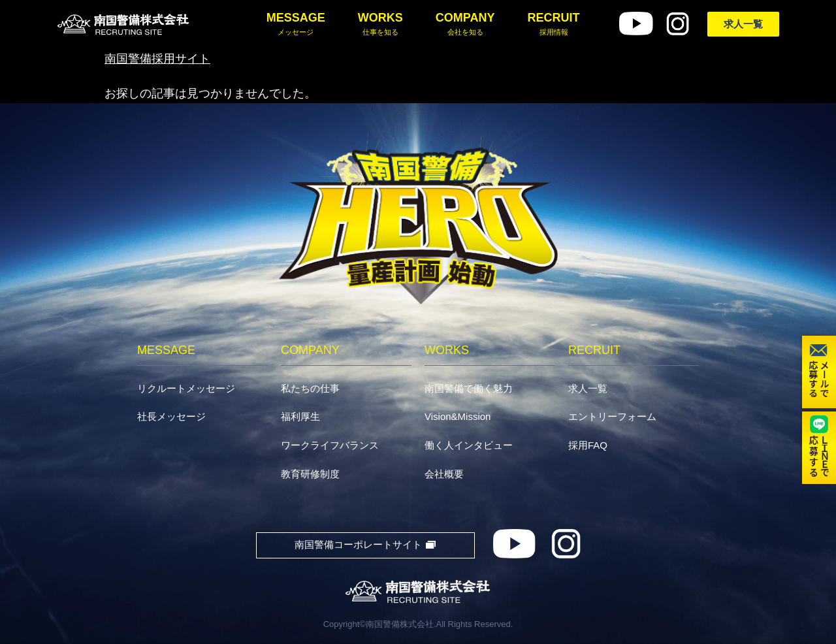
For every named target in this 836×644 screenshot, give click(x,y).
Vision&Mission (458, 416)
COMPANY (465, 24)
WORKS (380, 24)
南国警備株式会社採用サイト (123, 24)
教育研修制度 (310, 474)
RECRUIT (554, 24)
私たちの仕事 (310, 388)
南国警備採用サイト (157, 59)
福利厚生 (300, 416)
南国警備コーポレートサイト (365, 544)
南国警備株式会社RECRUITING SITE (418, 592)
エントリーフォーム (612, 416)
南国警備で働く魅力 (469, 388)
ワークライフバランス (330, 445)
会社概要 (444, 474)
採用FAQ (588, 445)
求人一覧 (743, 24)
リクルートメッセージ (186, 388)
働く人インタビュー (469, 445)
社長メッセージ (171, 416)
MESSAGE (296, 24)
